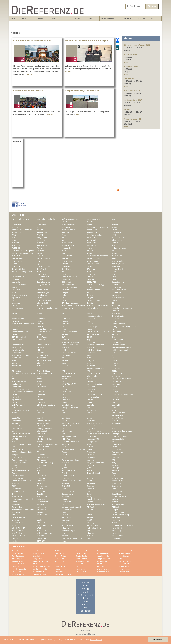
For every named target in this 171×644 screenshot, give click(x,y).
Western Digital (118, 531)
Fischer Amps (92, 327)
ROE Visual (41, 476)
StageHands (67, 499)
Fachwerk (41, 324)
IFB (63, 358)
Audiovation (91, 245)
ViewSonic (66, 520)
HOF (113, 353)
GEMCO (40, 334)
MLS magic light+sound (21, 434)
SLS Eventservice (69, 491)
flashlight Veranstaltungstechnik (124, 327)
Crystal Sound (42, 290)
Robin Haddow (125, 569)
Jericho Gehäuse (43, 371)
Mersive (65, 429)
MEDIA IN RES (43, 423)
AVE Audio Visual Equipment (23, 251)
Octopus (15, 447)
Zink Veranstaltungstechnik (72, 538)
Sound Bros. (116, 494)
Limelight (115, 400)
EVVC (39, 321)
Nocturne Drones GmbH (21, 444)
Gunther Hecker (104, 556)
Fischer (65, 327)
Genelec (65, 334)
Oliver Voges (81, 567)
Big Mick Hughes (83, 551)
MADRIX (90, 413)
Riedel (64, 473)
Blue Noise (16, 266)
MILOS (15, 431)
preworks (90, 460)
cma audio (16, 282)
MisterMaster (67, 431)
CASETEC (66, 274)
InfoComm (41, 363)
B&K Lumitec (67, 256)
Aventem (40, 251)
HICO (64, 350)
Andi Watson (38, 551)
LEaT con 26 (129, 79)
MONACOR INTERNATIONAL (98, 434)
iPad (85, 592)
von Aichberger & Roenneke (122, 525)
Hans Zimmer (124, 556)
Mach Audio (91, 410)
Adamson (90, 224)
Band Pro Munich (93, 258)
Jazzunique (116, 368)
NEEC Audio (67, 439)
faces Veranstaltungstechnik (23, 324)
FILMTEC (41, 327)
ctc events (66, 290)
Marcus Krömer (125, 561)
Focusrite (65, 329)
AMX (14, 235)
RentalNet (115, 470)
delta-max (91, 293)
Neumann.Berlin (118, 439)
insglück (115, 363)
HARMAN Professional (96, 345)
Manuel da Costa (83, 561)
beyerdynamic (117, 261)
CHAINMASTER (43, 277)
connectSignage (68, 285)
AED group (66, 227)
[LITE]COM (41, 541)
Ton (67, 20)
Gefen (14, 334)
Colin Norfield (38, 553)
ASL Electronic (92, 238)
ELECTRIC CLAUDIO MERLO (99, 306)
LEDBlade (91, 392)
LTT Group (41, 408)
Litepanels (41, 402)
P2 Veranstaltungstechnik (22, 452)
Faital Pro (65, 324)
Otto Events (116, 449)
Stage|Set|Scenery (94, 499)
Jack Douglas (17, 559)
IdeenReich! (17, 358)
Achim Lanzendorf (19, 551)
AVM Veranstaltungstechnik (23, 253)
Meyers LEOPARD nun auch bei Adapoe (87, 40)
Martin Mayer (81, 564)
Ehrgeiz (90, 303)
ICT (113, 355)
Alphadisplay (42, 232)
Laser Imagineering (94, 384)
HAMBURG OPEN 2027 (133, 91)
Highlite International (120, 350)
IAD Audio (91, 355)
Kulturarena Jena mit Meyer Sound (32, 40)
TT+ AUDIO (16, 515)
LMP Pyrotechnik (18, 405)
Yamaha (65, 536)
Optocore (40, 449)
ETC (63, 313)
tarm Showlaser (118, 504)
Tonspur (115, 510)
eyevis (114, 321)
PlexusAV (115, 457)
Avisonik (90, 251)
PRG (114, 460)
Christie (115, 277)
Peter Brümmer (61, 569)
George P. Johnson (94, 334)
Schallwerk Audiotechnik (21, 481)
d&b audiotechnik (93, 290)
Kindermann (66, 376)
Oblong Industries (118, 444)
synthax (115, 502)
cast (113, 274)
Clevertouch (116, 279)
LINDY (14, 402)
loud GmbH (116, 405)
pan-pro (15, 455)
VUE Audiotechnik (94, 528)
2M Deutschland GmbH (21, 219)
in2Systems (91, 361)
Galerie (142, 19)
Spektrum (65, 497)
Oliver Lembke (60, 567)
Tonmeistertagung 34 (132, 119)
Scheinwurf (41, 481)
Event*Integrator (118, 316)
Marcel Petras (103, 561)
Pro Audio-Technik (19, 463)
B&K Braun (41, 256)
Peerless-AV (116, 455)
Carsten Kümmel (125, 551)
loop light (90, 405)
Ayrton (114, 253)
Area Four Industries (95, 235)
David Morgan (60, 553)
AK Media (41, 230)
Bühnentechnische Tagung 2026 (137, 45)
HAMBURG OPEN (44, 345)
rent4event (91, 470)
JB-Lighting (16, 371)
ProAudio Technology (45, 463)
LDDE (114, 389)
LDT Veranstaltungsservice (22, 392)
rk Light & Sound (93, 473)
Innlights (90, 363)
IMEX (14, 361)
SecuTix (40, 483)
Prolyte (15, 465)
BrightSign (116, 266)
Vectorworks (66, 517)
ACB (113, 222)
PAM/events (91, 452)
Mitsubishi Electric (94, 431)
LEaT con (41, 392)
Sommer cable (67, 494)
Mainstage (66, 418)
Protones (90, 465)
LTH (13, 408)
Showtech (66, 489)
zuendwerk (116, 538)
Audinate (40, 243)
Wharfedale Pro (18, 533)
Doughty (90, 298)
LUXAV (114, 408)
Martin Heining (39, 564)
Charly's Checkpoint (69, 277)
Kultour (40, 381)
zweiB (14, 541)
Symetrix (90, 502)
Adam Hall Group (68, 224)
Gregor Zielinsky (61, 556)
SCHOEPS (91, 481)
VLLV (14, 525)
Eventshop (41, 319)
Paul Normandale (40, 569)
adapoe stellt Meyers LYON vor (82, 91)
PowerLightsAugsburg (70, 460)
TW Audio (66, 515)
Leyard (64, 395)
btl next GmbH (117, 269)
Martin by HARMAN (44, 421)
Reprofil (15, 473)
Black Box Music (93, 264)
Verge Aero (116, 517)
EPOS (14, 313)
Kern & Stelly (117, 374)
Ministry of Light (43, 431)
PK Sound (91, 457)
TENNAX (90, 507)
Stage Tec (41, 499)
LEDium (15, 395)
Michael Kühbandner (127, 564)
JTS (88, 371)
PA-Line (40, 452)
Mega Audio (91, 426)
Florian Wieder (103, 553)
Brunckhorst (66, 269)
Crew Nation (116, 287)
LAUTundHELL (43, 387)
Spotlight (90, 497)
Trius (64, 512)
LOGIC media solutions (46, 405)
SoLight (40, 494)
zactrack (90, 536)
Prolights (115, 463)
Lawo (64, 387)
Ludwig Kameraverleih (70, 408)
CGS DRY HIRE (18, 277)
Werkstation (91, 531)
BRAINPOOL (67, 266)
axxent (89, 253)
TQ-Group (16, 512)
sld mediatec (42, 491)
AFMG (114, 227)
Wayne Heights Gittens (64, 574)
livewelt (65, 402)
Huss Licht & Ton (43, 355)
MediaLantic (116, 423)
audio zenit (16, 245)
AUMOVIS (16, 248)
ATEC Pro (41, 240)
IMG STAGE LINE (44, 361)
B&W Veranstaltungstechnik (97, 256)
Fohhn (89, 329)
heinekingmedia (18, 350)
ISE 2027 (127, 109)
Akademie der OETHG (70, 230)
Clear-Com (66, 279)
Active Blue (16, 224)
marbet (89, 418)
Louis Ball (123, 559)
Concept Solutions (19, 285)
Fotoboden (116, 329)
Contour (115, 285)
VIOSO (89, 520)
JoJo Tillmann (81, 559)
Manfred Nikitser (18, 561)
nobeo (114, 442)
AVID (64, 251)
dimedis (90, 295)
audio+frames (42, 245)
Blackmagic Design (119, 264)
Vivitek (114, 523)
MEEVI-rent (66, 426)
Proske (64, 465)
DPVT (14, 300)
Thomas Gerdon (18, 574)
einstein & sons (18, 306)
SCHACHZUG (117, 478)
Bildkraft (65, 264)
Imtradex (65, 361)
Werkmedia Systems (70, 531)
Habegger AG (117, 342)
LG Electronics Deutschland (122, 395)
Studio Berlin (67, 502)
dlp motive (16, 298)
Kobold (40, 379)
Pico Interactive (43, 457)
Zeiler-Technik (117, 536)
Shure (114, 489)
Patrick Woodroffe (19, 569)
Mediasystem (17, 426)
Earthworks (116, 300)
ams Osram (116, 232)
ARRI (114, 235)
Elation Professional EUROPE (73, 306)
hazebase (41, 347)
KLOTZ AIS (116, 376)
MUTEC (15, 439)
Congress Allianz (43, 285)
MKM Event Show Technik (122, 431)
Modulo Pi (66, 434)
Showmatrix (116, 486)
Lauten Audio (17, 387)
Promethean (42, 465)
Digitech (65, 295)
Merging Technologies (45, 429)
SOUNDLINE (42, 497)
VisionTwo (41, 523)
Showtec (40, 489)
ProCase (65, 463)
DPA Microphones (119, 298)
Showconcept (42, 486)
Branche (27, 20)
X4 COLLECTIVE (19, 536)
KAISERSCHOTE (69, 374)
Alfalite (114, 230)
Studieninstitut (42, 502)
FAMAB (90, 324)
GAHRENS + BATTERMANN (98, 332)
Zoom (89, 538)
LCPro (64, 389)
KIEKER (40, 376)
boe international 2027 (133, 100)
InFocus (65, 363)
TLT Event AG (67, 510)
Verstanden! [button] (158, 640)
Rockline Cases (18, 476)
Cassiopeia (91, 274)
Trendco (40, 512)
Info (155, 20)
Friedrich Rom (124, 553)
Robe (114, 473)
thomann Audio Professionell (23, 510)
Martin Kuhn (59, 564)
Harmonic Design (118, 345)
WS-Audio (116, 533)
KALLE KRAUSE (93, 374)
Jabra (114, 366)
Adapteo (15, 227)
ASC (64, 238)
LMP (113, 402)
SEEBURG (66, 483)
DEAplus (65, 293)
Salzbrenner (42, 478)
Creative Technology (70, 287)
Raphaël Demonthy (105, 569)
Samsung (65, 478)
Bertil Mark (59, 551)
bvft (63, 272)
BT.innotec (91, 269)
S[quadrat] (41, 504)
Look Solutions (68, 405)
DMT (64, 298)
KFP (14, 376)
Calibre (114, 272)
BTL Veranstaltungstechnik (22, 272)
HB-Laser (65, 347)
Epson (39, 313)
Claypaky (40, 279)
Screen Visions (117, 481)
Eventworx (66, 319)
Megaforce (116, 426)
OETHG (65, 447)
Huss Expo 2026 (130, 55)
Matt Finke (101, 564)
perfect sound (17, 457)
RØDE (114, 476)
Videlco (40, 520)
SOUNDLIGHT (18, 497)
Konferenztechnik (110, 20)
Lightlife (40, 400)
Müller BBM (91, 436)
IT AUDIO (65, 366)
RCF (39, 470)
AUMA (114, 245)
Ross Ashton (60, 572)
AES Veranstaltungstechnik (97, 227)
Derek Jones (81, 553)
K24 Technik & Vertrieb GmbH (23, 374)
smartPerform (117, 491)
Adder (39, 227)
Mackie (114, 410)
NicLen (40, 442)
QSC (39, 468)
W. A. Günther (17, 531)
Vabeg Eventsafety (19, 517)
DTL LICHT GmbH (94, 300)
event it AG (116, 313)
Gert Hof (37, 556)
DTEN (64, 300)
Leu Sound (41, 395)
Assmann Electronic (119, 238)
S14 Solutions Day (131, 66)
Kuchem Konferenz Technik (122, 379)
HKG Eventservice (69, 353)
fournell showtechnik (20, 332)
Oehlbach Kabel (43, 447)
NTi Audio (65, 444)
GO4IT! (90, 337)
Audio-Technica (68, 245)
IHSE (114, 358)
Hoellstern (91, 353)
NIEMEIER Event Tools (71, 442)
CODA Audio (67, 282)
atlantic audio (92, 240)
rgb (38, 473)
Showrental (16, 489)
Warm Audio (42, 531)
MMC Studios (42, 434)
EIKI (113, 303)
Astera (14, 240)
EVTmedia (16, 321)
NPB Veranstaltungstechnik (47, 444)
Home (13, 19)
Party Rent (66, 455)
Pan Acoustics (117, 452)
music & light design (119, 436)
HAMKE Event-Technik (71, 345)
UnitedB (90, 515)
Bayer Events (17, 261)
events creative (18, 319)
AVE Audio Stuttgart (119, 248)
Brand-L (90, 266)
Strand (14, 502)
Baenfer (65, 258)
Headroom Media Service (121, 347)
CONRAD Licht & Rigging (97, 285)
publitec (115, 465)
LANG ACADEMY (69, 384)
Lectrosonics (67, 392)
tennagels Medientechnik (71, 507)
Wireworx (90, 533)
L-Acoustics (91, 381)
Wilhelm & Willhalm (44, 533)
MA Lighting (66, 410)
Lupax (89, 408)
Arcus (64, 235)
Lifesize (40, 397)
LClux (39, 389)
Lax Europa (91, 387)
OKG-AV (90, 447)
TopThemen (128, 19)
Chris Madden (17, 553)
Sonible (90, 494)
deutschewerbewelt (19, 295)
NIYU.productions (94, 442)
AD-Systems (42, 224)
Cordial (40, 287)
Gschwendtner (117, 340)
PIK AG (65, 457)
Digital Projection (43, 295)
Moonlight (115, 434)
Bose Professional (44, 266)
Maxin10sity (91, 421)
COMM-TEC (91, 282)
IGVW (89, 358)
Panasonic (41, 455)
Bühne (79, 20)
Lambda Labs (17, 384)
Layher (114, 387)
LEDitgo (115, 392)
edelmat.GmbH (43, 303)
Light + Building (93, 397)
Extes (89, 321)
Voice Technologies (44, 525)
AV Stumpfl (41, 248)
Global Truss (42, 337)
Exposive (65, 321)
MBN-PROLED (117, 421)
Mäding (65, 413)
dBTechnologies (43, 293)
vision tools (116, 520)
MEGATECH (17, 429)
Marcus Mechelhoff (19, 564)
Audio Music (91, 243)
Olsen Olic (101, 567)
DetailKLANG (117, 293)
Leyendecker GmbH (94, 395)
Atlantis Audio (117, 240)
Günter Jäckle (81, 556)
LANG (39, 384)
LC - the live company (20, 389)
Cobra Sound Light (44, 282)
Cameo (15, 274)
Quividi (64, 468)
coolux (14, 287)
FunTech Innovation (69, 332)
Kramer (65, 379)
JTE (63, 371)
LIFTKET (65, 397)
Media (92, 20)
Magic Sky (16, 418)
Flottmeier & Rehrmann (21, 329)
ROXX (89, 476)
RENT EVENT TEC (69, 470)
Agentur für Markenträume (22, 230)
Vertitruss (15, 520)
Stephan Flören (103, 572)
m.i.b (39, 410)
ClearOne (90, 279)
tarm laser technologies (96, 504)
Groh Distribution (43, 340)
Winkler (65, 533)
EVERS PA (91, 319)
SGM (14, 486)
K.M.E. (114, 371)
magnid (40, 418)
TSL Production (118, 512)
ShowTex (90, 489)
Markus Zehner (118, 418)
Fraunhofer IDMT (43, 332)
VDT (39, 517)
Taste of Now (17, 507)
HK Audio (40, 353)
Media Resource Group (71, 423)
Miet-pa (115, 429)
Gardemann (116, 332)
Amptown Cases (93, 232)
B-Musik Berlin (18, 258)
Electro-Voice (117, 306)
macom (15, 413)
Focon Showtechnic (44, 329)
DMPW (40, 298)
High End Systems (94, 350)
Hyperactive (66, 355)
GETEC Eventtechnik (20, 337)
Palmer (65, 452)
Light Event (116, 397)
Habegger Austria (19, 345)
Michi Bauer (17, 567)
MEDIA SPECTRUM (95, 423)
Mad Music (41, 413)
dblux (14, 293)
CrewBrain (16, 290)
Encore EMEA (67, 308)
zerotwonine (42, 538)
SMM (14, 494)
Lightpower (66, 400)
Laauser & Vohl (118, 381)
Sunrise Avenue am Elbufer (28, 91)
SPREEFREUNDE (119, 497)
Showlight (90, 486)
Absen (114, 219)
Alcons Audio (92, 230)
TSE (88, 512)
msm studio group (69, 436)
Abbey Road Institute (95, 219)
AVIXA (114, 251)
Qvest (89, 468)
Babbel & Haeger (43, 258)
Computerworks (118, 282)
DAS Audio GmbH (119, 290)
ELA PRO (41, 306)
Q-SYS (15, 468)
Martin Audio (17, 421)
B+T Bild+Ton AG (118, 256)
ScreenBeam (17, 483)
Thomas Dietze (125, 572)
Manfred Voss (60, 561)
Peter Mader (81, 569)
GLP (63, 337)
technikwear (42, 507)
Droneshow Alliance (44, 300)
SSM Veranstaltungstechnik (23, 499)
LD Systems (91, 389)
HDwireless (91, 347)
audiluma (15, 243)
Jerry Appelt (38, 559)
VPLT (39, 528)
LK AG (89, 402)
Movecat (40, 436)
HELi (39, 350)
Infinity (14, 363)
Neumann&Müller (93, 439)
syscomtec (16, 504)
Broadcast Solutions (20, 269)
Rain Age (115, 468)
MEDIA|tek (41, 426)
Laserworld (116, 384)
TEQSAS (115, 507)
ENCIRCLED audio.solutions (48, 308)
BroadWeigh (42, 269)
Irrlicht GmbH (17, 366)
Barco (114, 258)
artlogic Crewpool (44, 238)
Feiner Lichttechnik (119, 324)
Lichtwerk (16, 397)
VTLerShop (66, 528)
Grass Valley (17, 340)
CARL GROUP (43, 274)
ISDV (39, 366)
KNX (14, 379)
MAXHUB (65, 421)
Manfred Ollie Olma (41, 561)
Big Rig (40, 264)
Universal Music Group (120, 515)
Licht (55, 20)
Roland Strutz (39, 572)
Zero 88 (15, 538)
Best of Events (67, 261)
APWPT (40, 235)
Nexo (14, 442)
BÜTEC (40, 272)
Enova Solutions (93, 308)
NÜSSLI (90, 444)
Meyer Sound (92, 429)
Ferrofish (15, 327)
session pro (116, 483)
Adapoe (115, 224)
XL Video (40, 536)
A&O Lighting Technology (47, 219)
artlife (14, 238)
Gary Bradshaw (18, 556)
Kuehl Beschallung (19, 381)
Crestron (90, 287)
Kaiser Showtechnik (44, 374)
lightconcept (17, 400)
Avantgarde (66, 248)
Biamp (14, 264)
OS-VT (89, 449)
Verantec (90, 517)
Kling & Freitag (92, 376)
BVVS (89, 272)
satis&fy (90, 478)
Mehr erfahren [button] (96, 640)
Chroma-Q (16, 279)
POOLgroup (42, 460)
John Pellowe (60, 559)
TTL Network (42, 515)
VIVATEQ (90, 523)
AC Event (90, 222)
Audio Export (67, 243)
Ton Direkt (91, 510)
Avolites (65, 253)
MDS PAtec (16, 423)
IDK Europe (41, 358)
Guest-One (91, 342)
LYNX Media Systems (20, 410)
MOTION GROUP (19, 436)
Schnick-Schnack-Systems (72, 481)
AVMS (39, 253)
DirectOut (115, 295)
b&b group (16, 256)
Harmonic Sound (18, 347)
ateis (64, 240)
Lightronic (90, 400)
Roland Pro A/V (68, 476)
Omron (114, 447)
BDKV (39, 261)
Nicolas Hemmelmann (42, 567)
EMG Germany (18, 308)
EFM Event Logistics (70, 303)
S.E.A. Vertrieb (18, 478)
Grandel (115, 337)
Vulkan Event (117, 528)
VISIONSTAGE (18, 523)
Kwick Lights (67, 381)
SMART (90, 491)
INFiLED (115, 361)
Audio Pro (115, 243)
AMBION (65, 232)
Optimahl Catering (19, 449)
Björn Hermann (103, 551)
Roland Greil (17, 572)
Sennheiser (91, 483)
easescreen (16, 303)
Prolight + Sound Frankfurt (97, 463)
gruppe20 (90, 340)
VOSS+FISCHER (19, 528)
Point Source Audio (19, 460)
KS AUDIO (91, 379)
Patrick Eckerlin (125, 567)
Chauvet (90, 277)
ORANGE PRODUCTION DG (73, 449)
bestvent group (92, 261)
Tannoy (65, 504)
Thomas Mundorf (40, 574)
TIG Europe (41, 510)
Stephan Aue (81, 572)
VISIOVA (65, 523)
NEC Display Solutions (46, 439)
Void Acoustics (92, 525)
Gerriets (115, 334)
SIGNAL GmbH (18, 491)
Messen (42, 20)
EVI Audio (115, 319)
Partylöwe (91, 455)
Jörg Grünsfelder (104, 559)
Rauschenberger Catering (22, 470)
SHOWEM (66, 486)
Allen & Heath (17, 232)
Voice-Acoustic (68, 525)
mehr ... (127, 62)
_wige (64, 541)
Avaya (89, 248)
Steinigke (115, 499)
